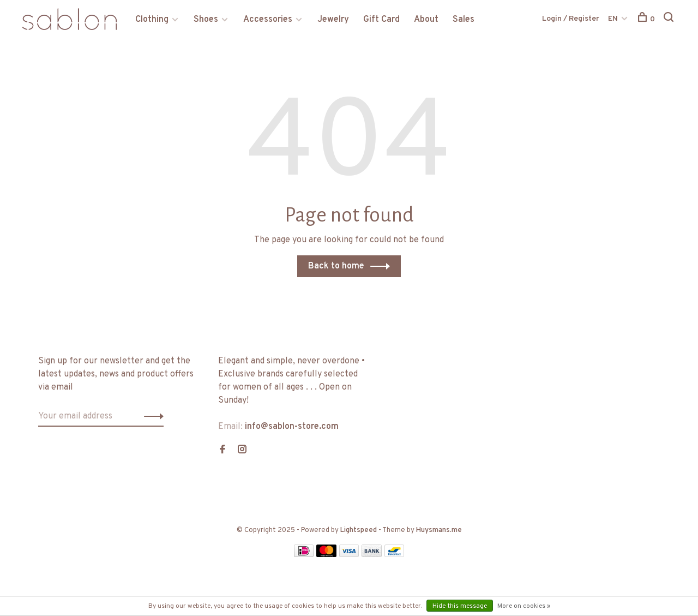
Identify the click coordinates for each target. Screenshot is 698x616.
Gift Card (381, 20)
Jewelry (333, 20)
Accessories (268, 20)
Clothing (152, 20)
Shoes (206, 20)
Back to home (336, 266)
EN (613, 19)
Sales (464, 20)
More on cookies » (524, 606)
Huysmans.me (439, 530)
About (426, 20)
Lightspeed (359, 530)
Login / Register (571, 19)
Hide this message (460, 606)
